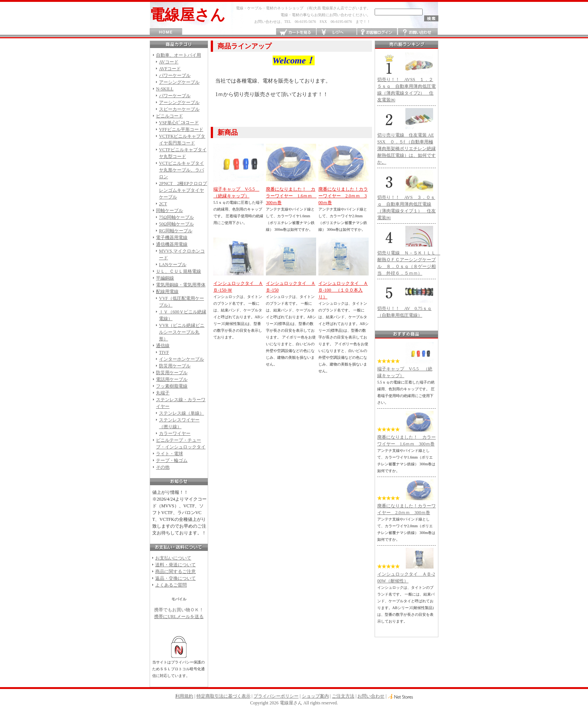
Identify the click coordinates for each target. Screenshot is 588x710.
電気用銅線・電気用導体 (181, 285)
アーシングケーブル (179, 82)
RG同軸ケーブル (176, 231)
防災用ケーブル (175, 366)
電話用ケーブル (172, 379)
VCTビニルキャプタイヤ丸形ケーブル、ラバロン (181, 170)
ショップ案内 (315, 696)
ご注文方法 (343, 696)
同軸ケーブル (169, 211)
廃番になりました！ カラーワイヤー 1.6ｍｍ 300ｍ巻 (291, 196)
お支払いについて (173, 558)
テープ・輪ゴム (172, 460)
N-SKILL (165, 89)
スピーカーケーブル (179, 109)
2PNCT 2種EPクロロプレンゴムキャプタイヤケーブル (183, 190)
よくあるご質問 (171, 585)
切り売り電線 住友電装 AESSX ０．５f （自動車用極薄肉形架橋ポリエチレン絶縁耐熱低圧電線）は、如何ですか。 (406, 149)
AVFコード (170, 69)
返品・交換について (175, 578)
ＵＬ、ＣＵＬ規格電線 (178, 271)
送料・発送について (175, 565)
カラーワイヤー (175, 433)
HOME (166, 32)
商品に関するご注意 (175, 572)
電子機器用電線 (172, 238)
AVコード (169, 62)
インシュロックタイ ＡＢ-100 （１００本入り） (343, 290)
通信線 (163, 346)
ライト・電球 (169, 454)
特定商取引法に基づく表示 (223, 696)
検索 (431, 18)
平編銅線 (165, 278)
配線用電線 (167, 292)
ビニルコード (169, 116)
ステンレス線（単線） (181, 413)
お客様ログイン (377, 32)
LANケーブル (173, 265)
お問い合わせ (418, 32)
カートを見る (296, 32)
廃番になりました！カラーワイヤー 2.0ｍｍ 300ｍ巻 (343, 196)
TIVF (164, 352)
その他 (163, 467)
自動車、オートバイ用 (178, 55)
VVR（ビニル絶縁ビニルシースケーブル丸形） (182, 332)
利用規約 (184, 696)
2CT (163, 204)
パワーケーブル (175, 75)
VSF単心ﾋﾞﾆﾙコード (179, 123)
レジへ (337, 32)
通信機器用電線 (172, 244)
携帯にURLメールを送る (179, 617)
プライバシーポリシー (276, 696)
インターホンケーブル (181, 359)
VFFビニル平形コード (181, 129)
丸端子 (163, 393)
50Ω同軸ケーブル (176, 224)
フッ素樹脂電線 (172, 386)
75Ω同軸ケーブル (176, 217)
